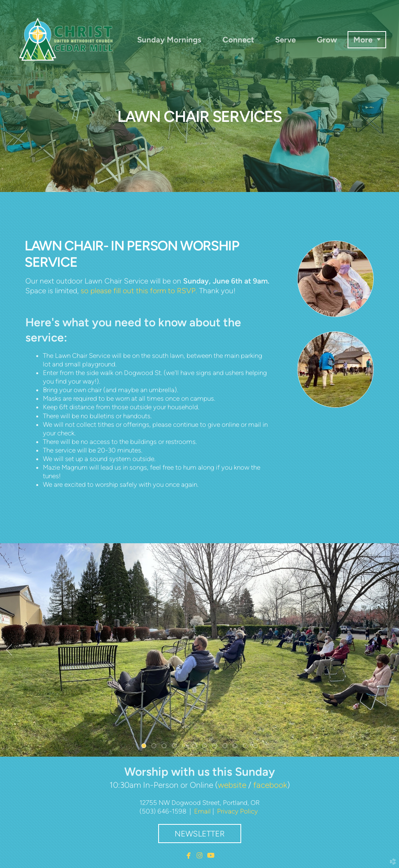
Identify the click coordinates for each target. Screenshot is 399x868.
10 (237, 747)
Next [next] (390, 650)
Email (202, 811)
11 (247, 747)
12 (257, 747)
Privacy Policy (237, 811)
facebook (270, 785)
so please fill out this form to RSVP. (139, 291)
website (232, 785)
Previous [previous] (9, 650)
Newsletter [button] (200, 834)
